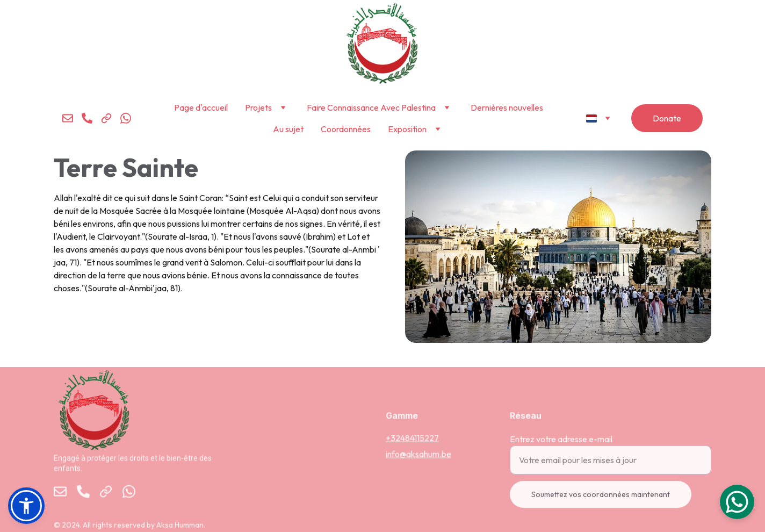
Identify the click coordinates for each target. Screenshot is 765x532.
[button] (26, 506)
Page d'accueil (201, 107)
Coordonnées (346, 129)
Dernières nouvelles (507, 107)
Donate (667, 118)
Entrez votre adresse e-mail (561, 444)
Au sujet (288, 129)
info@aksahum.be (418, 455)
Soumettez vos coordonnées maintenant (601, 499)
